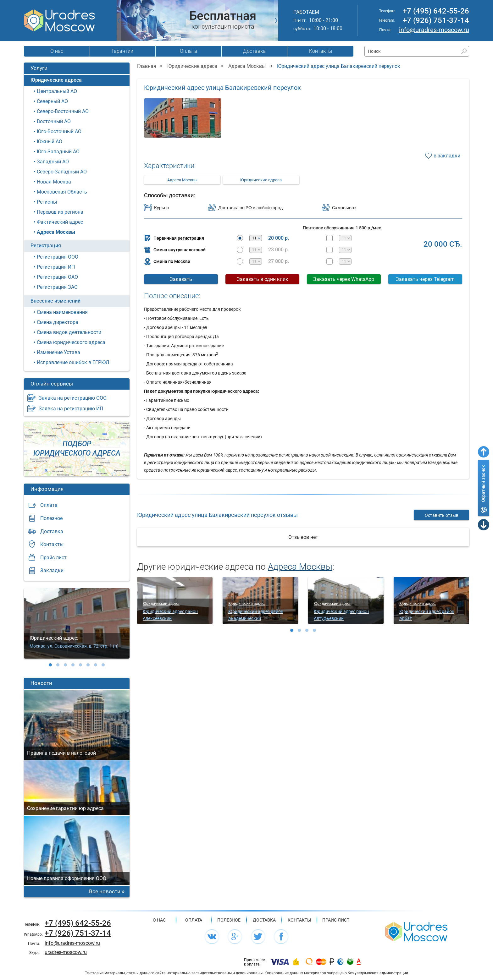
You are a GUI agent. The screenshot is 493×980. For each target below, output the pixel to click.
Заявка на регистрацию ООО (73, 398)
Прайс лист (53, 558)
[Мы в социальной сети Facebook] (281, 937)
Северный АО (52, 101)
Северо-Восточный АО (63, 111)
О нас (57, 51)
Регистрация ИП (56, 267)
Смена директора (58, 322)
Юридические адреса (56, 80)
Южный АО (50, 142)
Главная (147, 66)
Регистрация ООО (58, 257)
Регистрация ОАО (57, 277)
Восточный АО (54, 121)
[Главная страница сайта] (416, 931)
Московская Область (62, 192)
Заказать (181, 279)
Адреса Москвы (56, 232)
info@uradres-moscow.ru (434, 30)
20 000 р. (279, 238)
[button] (50, 665)
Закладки (52, 570)
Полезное (51, 518)
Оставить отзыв (442, 515)
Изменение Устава (58, 352)
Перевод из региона (60, 212)
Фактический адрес (60, 222)
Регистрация (46, 246)
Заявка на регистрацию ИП (71, 409)
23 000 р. (279, 250)
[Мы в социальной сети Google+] (235, 937)
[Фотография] (183, 121)
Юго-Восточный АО (59, 131)
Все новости (105, 891)
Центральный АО (57, 91)
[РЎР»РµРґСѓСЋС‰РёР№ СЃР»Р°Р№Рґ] (276, 20)
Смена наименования (62, 312)
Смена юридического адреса (71, 342)
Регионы (47, 202)
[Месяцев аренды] (256, 238)
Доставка (254, 51)
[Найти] (464, 51)
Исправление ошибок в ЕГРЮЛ (73, 362)
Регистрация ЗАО (57, 287)
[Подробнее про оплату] (280, 962)
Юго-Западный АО (58, 152)
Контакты (321, 51)
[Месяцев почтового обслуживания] (345, 238)
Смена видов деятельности (69, 332)
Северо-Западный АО (62, 172)
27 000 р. (279, 261)
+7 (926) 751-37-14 (436, 20)
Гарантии (122, 51)
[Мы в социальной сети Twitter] (258, 937)
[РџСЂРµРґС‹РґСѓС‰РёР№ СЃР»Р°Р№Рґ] (119, 20)
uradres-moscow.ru (66, 952)
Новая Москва (54, 182)
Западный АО (53, 162)
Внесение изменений (55, 301)
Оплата (188, 51)
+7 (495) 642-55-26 (436, 11)
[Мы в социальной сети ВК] (212, 937)
